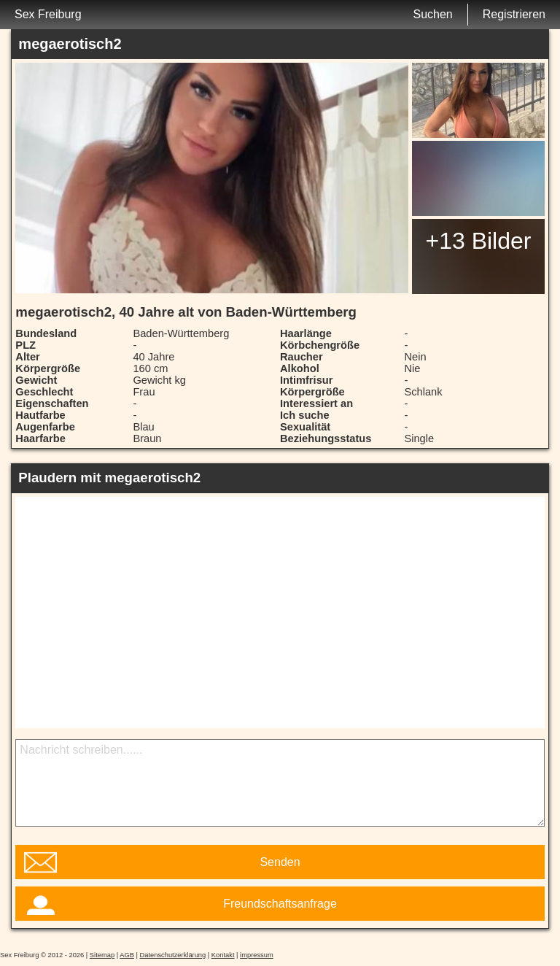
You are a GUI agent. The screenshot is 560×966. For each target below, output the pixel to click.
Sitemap (102, 955)
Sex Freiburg (48, 14)
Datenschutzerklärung (173, 955)
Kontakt (223, 955)
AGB (127, 955)
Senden (280, 862)
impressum (257, 955)
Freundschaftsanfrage (280, 904)
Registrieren (514, 14)
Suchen (432, 14)
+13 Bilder (478, 241)
